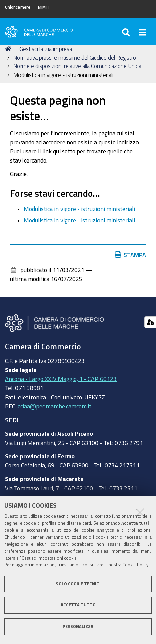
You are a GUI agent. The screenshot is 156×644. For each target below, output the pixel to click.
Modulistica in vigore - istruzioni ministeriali (79, 209)
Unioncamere (18, 7)
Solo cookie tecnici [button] (78, 584)
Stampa (132, 255)
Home (9, 49)
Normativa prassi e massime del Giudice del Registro (75, 58)
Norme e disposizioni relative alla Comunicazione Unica (77, 66)
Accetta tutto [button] (78, 605)
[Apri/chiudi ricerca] (127, 32)
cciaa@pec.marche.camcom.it (55, 406)
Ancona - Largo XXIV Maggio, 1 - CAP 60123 (61, 379)
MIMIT (44, 7)
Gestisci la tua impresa (46, 49)
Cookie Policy (135, 565)
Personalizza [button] (78, 626)
